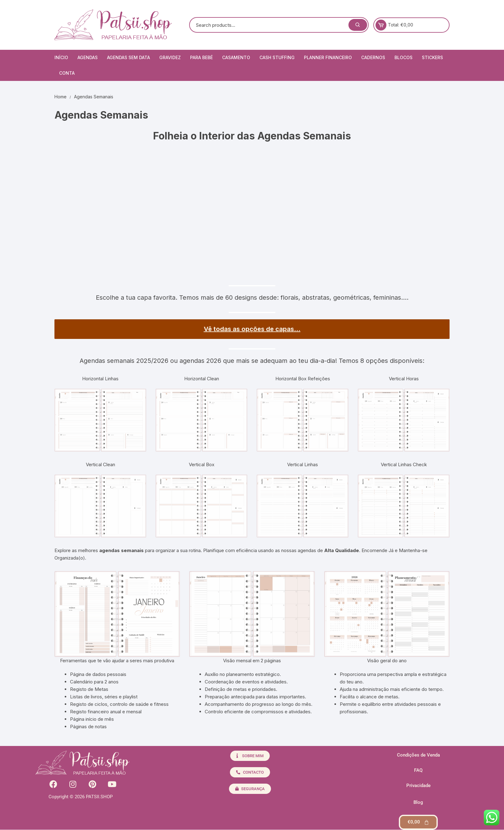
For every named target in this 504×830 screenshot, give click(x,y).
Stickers (432, 57)
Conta (67, 73)
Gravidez (170, 57)
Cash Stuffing (277, 57)
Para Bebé (201, 57)
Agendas (88, 57)
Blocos (404, 57)
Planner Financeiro (328, 57)
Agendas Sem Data (128, 57)
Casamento (236, 57)
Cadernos (373, 57)
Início (61, 57)
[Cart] (418, 822)
